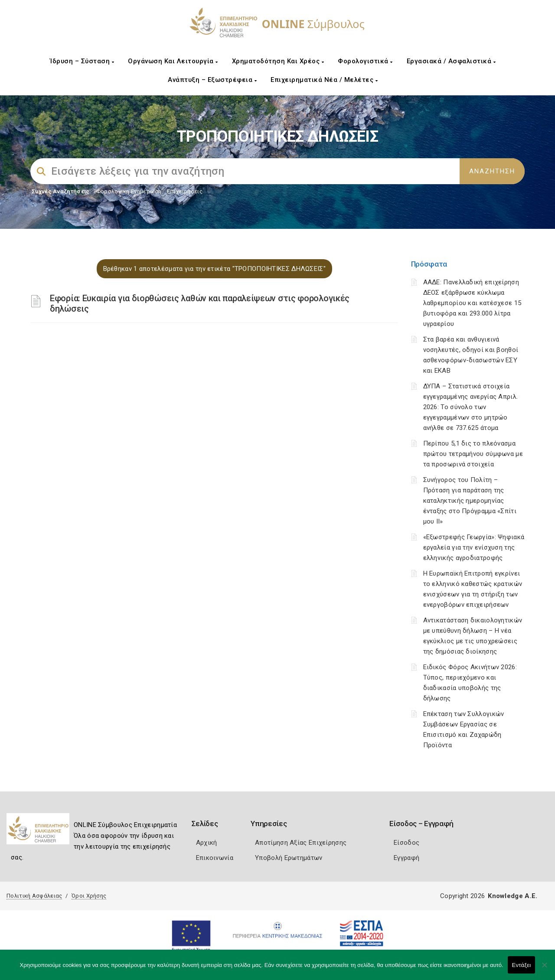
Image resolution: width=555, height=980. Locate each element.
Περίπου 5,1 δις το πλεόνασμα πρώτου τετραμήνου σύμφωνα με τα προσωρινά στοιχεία (473, 454)
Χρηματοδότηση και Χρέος (278, 61)
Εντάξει (522, 965)
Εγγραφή (406, 858)
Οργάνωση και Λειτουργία (173, 61)
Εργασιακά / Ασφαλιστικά (451, 61)
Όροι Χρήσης (89, 896)
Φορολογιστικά (365, 61)
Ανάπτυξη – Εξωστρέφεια (212, 80)
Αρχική (207, 843)
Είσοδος (406, 843)
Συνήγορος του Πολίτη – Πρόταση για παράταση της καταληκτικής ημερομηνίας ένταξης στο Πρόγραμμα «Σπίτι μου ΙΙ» (470, 501)
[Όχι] (544, 969)
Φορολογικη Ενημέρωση (129, 191)
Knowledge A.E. (513, 896)
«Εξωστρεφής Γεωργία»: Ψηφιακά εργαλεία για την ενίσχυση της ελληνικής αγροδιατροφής (474, 547)
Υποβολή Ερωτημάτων (289, 858)
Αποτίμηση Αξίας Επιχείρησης (301, 843)
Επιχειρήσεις (185, 191)
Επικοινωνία (215, 858)
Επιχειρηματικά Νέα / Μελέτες (324, 80)
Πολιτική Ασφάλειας (34, 896)
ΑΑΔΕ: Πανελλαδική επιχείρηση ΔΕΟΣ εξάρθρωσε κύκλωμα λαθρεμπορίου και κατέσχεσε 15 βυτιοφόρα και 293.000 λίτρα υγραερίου (472, 303)
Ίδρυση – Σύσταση (82, 61)
